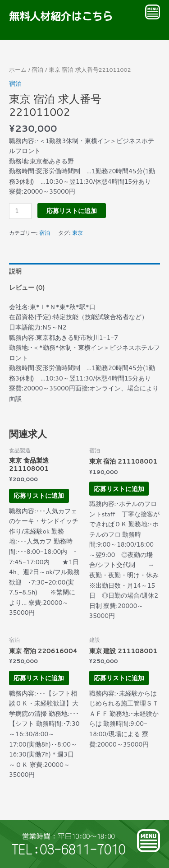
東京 (78, 233)
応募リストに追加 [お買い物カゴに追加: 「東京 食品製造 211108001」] (39, 495)
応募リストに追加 (72, 211)
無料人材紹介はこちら (61, 16)
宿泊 (37, 70)
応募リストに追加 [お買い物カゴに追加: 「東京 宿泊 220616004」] (39, 678)
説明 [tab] (15, 271)
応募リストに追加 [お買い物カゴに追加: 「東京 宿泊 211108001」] (119, 489)
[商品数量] (20, 211)
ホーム (18, 70)
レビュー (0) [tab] (27, 287)
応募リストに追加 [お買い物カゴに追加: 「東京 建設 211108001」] (119, 678)
